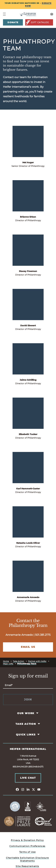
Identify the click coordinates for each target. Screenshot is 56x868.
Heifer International (28, 749)
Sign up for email (28, 676)
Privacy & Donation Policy (27, 840)
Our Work (26, 713)
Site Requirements (27, 866)
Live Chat (28, 778)
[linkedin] (28, 789)
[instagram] (23, 789)
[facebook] (17, 789)
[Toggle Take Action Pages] (39, 724)
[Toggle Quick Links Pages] (39, 735)
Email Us (28, 647)
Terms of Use (27, 852)
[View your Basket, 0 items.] (47, 14)
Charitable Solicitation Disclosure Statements (27, 859)
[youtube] (39, 789)
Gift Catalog (37, 22)
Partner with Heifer (37, 661)
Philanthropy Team (27, 664)
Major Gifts (8, 664)
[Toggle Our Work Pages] (38, 713)
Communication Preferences (27, 846)
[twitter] (33, 789)
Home (6, 661)
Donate (13, 22)
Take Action (19, 661)
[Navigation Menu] (4, 14)
